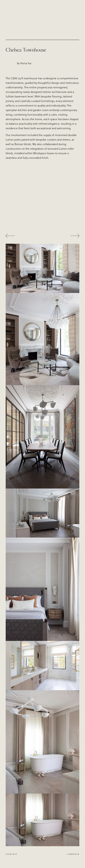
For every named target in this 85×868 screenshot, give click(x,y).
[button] (15, 236)
